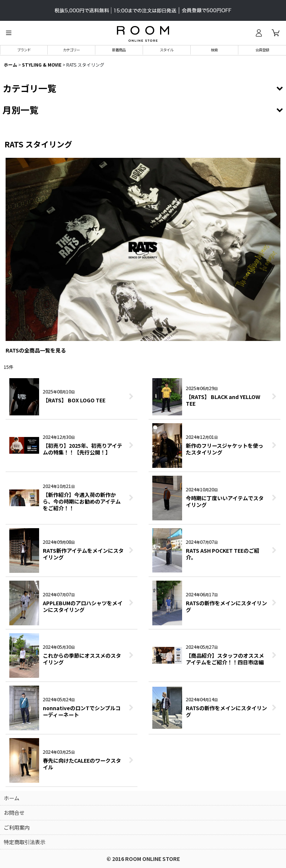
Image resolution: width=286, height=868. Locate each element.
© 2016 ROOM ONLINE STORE (143, 859)
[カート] (276, 33)
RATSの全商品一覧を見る (36, 350)
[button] (9, 33)
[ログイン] (258, 33)
